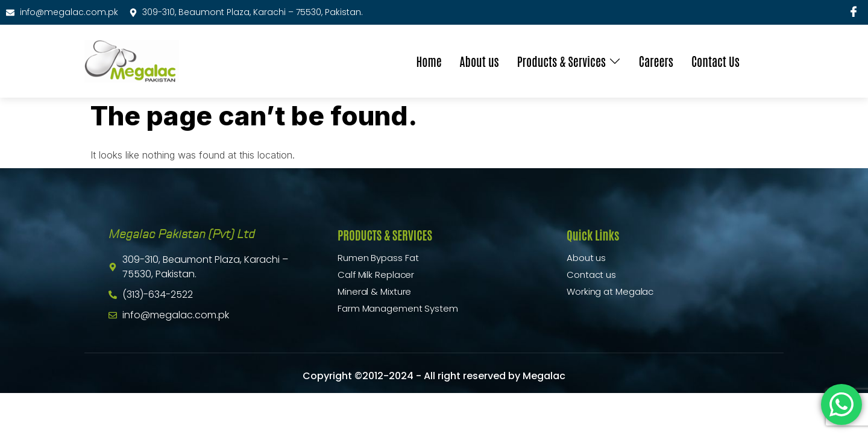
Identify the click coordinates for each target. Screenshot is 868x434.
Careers (656, 61)
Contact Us (715, 61)
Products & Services (569, 61)
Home (429, 61)
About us (480, 61)
